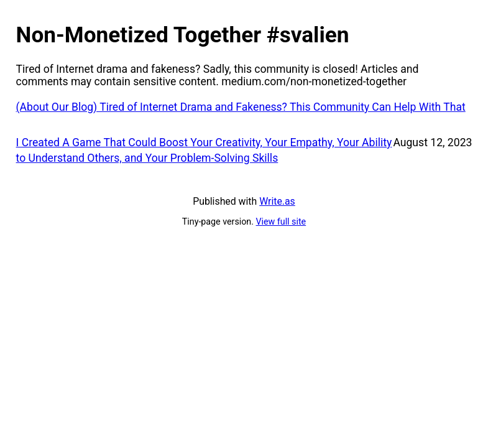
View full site (281, 222)
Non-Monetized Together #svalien (183, 35)
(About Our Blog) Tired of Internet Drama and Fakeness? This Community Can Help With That (241, 107)
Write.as (277, 201)
